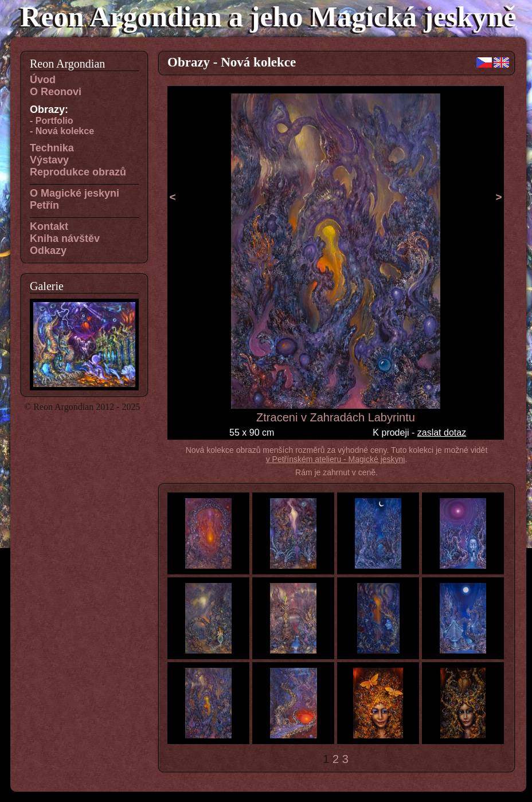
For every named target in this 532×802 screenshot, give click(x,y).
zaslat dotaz (442, 433)
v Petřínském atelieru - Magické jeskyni (336, 459)
